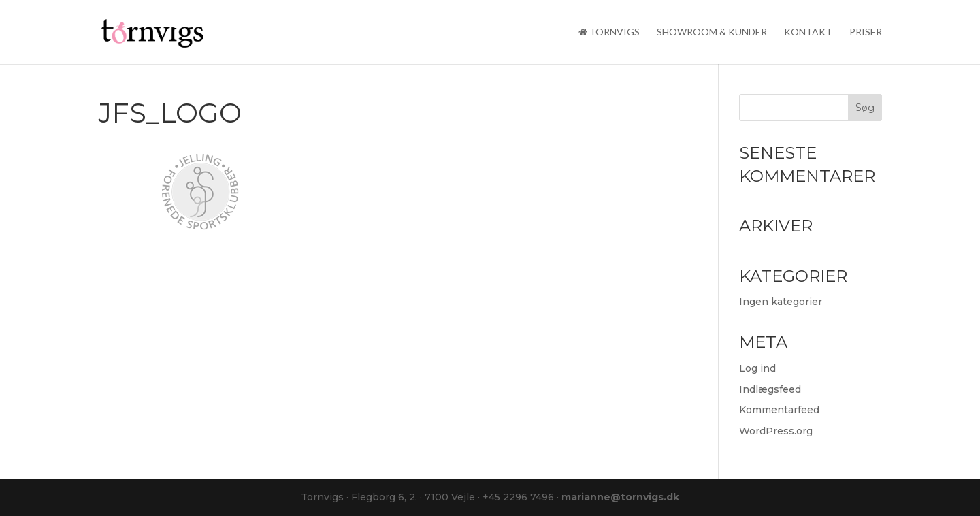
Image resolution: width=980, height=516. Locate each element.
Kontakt (808, 32)
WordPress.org (776, 431)
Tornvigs (609, 32)
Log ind (757, 368)
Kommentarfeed (779, 410)
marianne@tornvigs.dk (620, 497)
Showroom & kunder (712, 32)
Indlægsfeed (770, 389)
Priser (866, 32)
